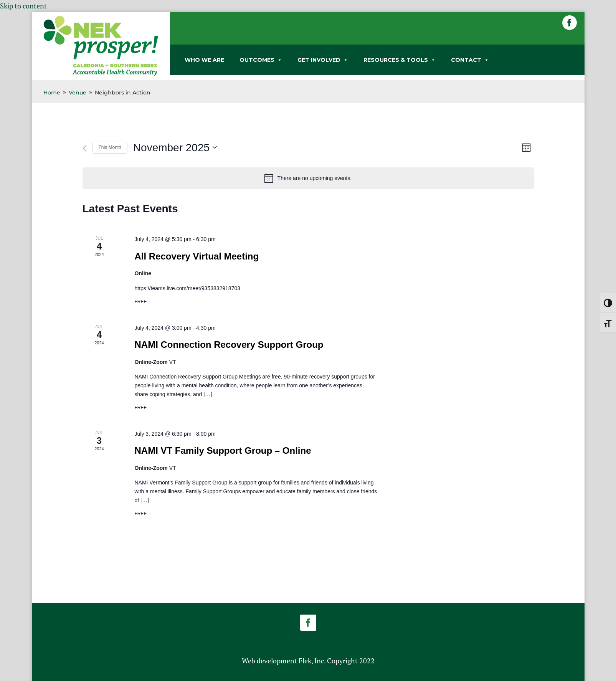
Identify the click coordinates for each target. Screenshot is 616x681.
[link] (101, 74)
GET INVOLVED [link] (323, 60)
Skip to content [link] (23, 6)
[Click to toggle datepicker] (175, 148)
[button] (570, 23)
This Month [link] (110, 147)
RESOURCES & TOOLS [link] (400, 60)
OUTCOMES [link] (261, 60)
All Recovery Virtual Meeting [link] (197, 256)
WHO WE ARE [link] (204, 60)
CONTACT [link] (470, 60)
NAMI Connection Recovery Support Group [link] (229, 345)
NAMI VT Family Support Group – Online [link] (223, 450)
